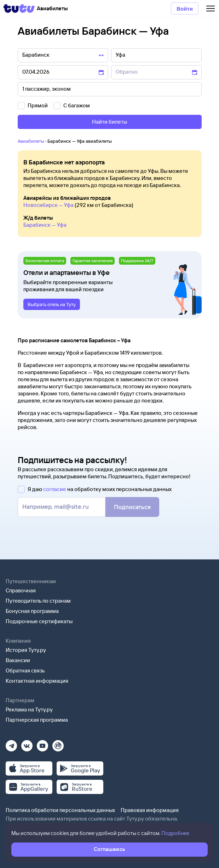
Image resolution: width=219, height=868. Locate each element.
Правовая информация (150, 810)
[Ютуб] (42, 743)
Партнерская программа (37, 720)
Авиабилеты (31, 141)
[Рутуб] (58, 743)
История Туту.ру (26, 650)
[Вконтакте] (27, 743)
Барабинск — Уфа (45, 225)
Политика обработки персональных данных (60, 810)
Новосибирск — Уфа (48, 205)
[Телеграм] (11, 743)
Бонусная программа (32, 611)
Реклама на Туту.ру (29, 709)
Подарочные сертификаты (39, 621)
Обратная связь (25, 670)
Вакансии (18, 660)
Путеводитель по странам (38, 601)
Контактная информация (37, 681)
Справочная (21, 590)
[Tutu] (19, 9)
